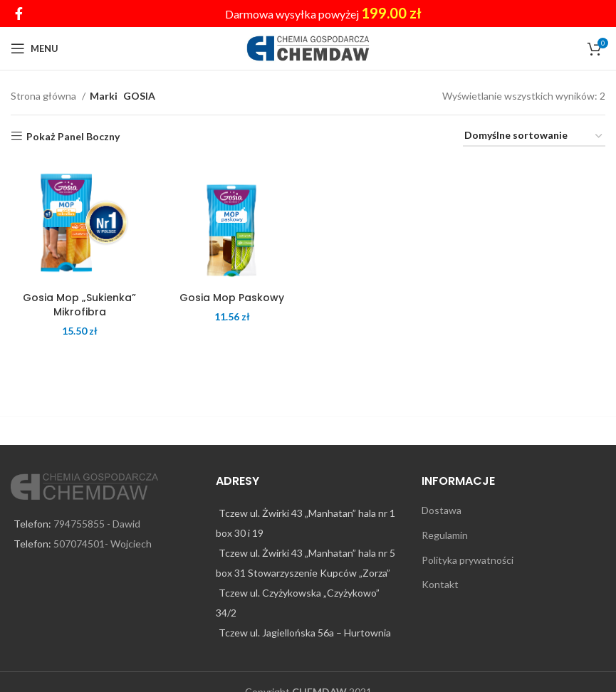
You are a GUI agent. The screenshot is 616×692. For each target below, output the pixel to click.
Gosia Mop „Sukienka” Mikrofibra (79, 305)
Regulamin (445, 535)
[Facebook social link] (19, 14)
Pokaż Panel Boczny (73, 136)
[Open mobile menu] (35, 48)
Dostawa (442, 510)
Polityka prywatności (468, 560)
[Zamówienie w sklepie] (534, 136)
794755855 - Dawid (97, 524)
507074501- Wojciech (103, 544)
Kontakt (440, 584)
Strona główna (45, 96)
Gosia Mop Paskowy (232, 298)
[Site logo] (308, 47)
